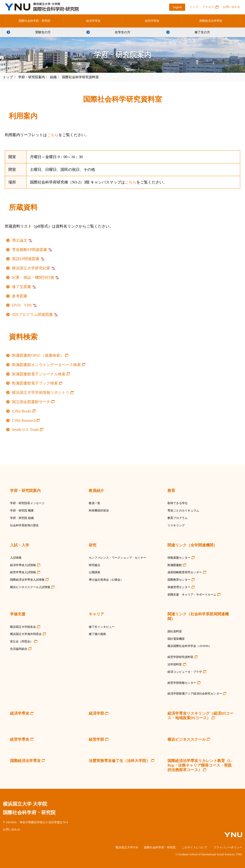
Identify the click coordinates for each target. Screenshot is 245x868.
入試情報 (16, 558)
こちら (53, 135)
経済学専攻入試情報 (23, 565)
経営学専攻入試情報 (23, 572)
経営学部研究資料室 (180, 657)
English (177, 7)
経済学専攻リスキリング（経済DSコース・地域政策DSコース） (200, 716)
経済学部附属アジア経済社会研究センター (195, 694)
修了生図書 (22, 287)
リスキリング (176, 525)
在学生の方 (123, 32)
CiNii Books (22, 411)
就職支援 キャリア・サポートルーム (192, 595)
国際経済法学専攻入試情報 (27, 580)
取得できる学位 (178, 503)
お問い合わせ (232, 7)
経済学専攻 (93, 21)
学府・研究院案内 (32, 77)
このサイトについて (195, 847)
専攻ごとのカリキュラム (183, 511)
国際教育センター (179, 580)
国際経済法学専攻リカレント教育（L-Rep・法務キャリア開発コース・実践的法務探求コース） (200, 765)
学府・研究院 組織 (22, 518)
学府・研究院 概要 (22, 511)
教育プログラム (178, 518)
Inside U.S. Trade (25, 430)
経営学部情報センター (182, 683)
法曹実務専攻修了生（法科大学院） (119, 761)
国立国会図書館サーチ (31, 402)
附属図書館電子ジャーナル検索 (39, 374)
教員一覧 (95, 503)
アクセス (208, 7)
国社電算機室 (176, 639)
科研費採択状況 (99, 511)
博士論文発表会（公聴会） (106, 580)
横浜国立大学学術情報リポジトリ (41, 392)
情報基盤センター (179, 558)
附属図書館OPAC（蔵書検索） (38, 355)
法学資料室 (175, 664)
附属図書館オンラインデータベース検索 (46, 365)
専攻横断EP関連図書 (30, 250)
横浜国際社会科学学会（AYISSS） (189, 646)
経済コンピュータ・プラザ (185, 672)
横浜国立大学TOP (127, 847)
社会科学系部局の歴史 (24, 525)
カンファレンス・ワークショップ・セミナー (117, 558)
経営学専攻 (152, 21)
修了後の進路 (97, 634)
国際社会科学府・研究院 (34, 21)
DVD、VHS (22, 305)
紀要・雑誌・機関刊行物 (33, 277)
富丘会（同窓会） (22, 641)
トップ (194, 7)
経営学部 (96, 739)
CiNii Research (24, 420)
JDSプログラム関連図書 (32, 314)
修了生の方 (202, 32)
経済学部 (96, 713)
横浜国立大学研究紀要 (31, 268)
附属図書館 (175, 565)
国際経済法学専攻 (211, 21)
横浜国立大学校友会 (23, 627)
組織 (53, 77)
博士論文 (20, 240)
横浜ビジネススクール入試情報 (30, 587)
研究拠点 (95, 565)
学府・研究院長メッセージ (27, 503)
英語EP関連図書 (26, 259)
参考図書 (20, 296)
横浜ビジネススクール (187, 739)
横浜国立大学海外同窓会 (26, 634)
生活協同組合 (19, 649)
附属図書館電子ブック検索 (35, 383)
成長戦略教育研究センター (185, 572)
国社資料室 (175, 631)
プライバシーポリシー (228, 847)
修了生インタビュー (102, 627)
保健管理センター (179, 587)
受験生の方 (43, 32)
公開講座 (95, 572)
